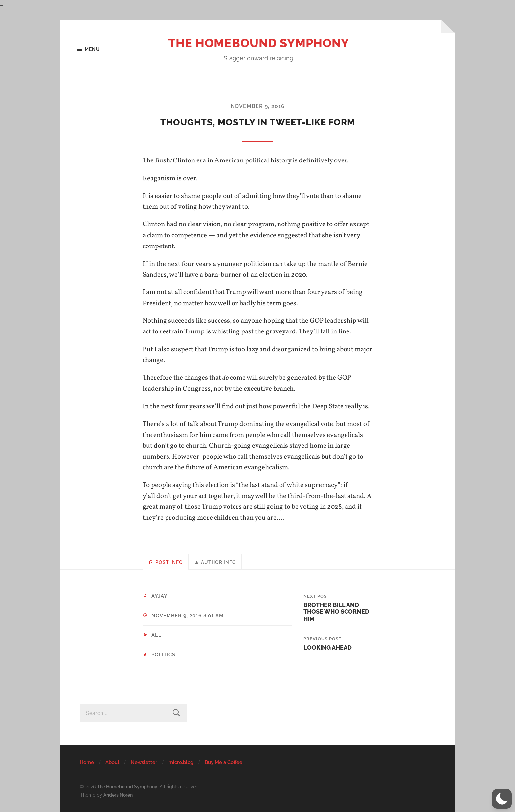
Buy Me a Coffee (224, 762)
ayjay (159, 596)
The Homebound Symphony (259, 43)
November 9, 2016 (258, 106)
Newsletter (144, 762)
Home (87, 762)
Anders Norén (118, 795)
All (157, 635)
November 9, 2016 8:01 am (188, 616)
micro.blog (181, 762)
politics (163, 655)
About (112, 762)
